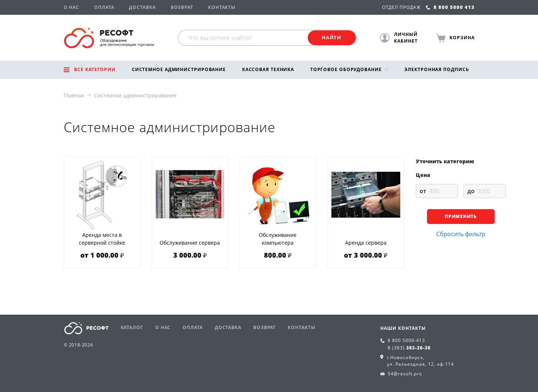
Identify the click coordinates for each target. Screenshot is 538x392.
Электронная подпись (437, 69)
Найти (332, 37)
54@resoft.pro (405, 374)
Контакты (222, 7)
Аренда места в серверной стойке (102, 239)
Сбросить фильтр (461, 234)
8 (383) (409, 348)
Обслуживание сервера (190, 243)
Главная (74, 95)
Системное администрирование (179, 69)
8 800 (406, 340)
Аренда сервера (366, 243)
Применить (460, 216)
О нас (72, 7)
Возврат (182, 7)
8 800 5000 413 (450, 7)
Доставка (142, 7)
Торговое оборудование (346, 69)
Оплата (104, 7)
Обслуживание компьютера (278, 239)
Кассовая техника (268, 69)
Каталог (132, 327)
